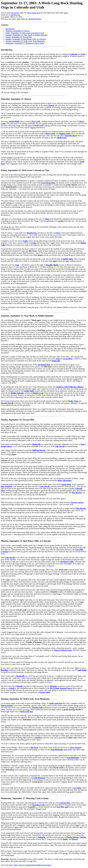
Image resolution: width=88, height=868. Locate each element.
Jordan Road (14, 121)
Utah (83, 54)
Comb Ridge (82, 670)
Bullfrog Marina (39, 450)
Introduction (10, 29)
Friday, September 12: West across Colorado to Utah (25, 33)
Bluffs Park (62, 138)
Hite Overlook (6, 486)
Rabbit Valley (68, 259)
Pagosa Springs (7, 705)
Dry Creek (36, 121)
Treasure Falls (37, 707)
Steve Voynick (76, 748)
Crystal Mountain (38, 778)
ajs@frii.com (15, 15)
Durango (53, 686)
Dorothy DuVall (7, 403)
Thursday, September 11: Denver (18, 31)
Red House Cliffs (67, 562)
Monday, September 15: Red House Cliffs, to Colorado (26, 39)
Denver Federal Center (63, 650)
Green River (68, 359)
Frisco (58, 233)
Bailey (65, 839)
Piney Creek (50, 134)
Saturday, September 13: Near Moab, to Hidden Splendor (26, 35)
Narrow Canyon (77, 502)
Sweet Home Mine (48, 183)
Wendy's (13, 688)
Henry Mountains (65, 480)
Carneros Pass (65, 803)
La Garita (77, 788)
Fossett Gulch (45, 692)
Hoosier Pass (32, 233)
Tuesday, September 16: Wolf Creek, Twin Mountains (25, 41)
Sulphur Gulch (65, 134)
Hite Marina (77, 493)
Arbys (58, 359)
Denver (51, 105)
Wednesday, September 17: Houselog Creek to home (25, 43)
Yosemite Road (71, 136)
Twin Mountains (57, 750)
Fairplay (83, 837)
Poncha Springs (73, 837)
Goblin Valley (29, 391)
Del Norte (34, 748)
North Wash (66, 484)
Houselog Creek (39, 805)
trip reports (15, 13)
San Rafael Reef (44, 365)
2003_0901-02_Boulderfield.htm (29, 19)
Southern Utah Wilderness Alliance (70, 387)
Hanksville (56, 361)
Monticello (20, 676)
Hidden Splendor (17, 393)
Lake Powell (60, 446)
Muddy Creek (38, 393)
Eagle (25, 241)
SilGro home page (33, 13)
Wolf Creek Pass (56, 703)
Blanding (4, 670)
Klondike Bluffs (52, 265)
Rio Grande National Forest (61, 688)
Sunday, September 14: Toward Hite (19, 37)
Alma (47, 219)
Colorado (74, 54)
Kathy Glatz (73, 401)
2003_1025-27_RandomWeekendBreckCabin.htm (32, 865)
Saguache (42, 837)
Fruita (34, 243)
